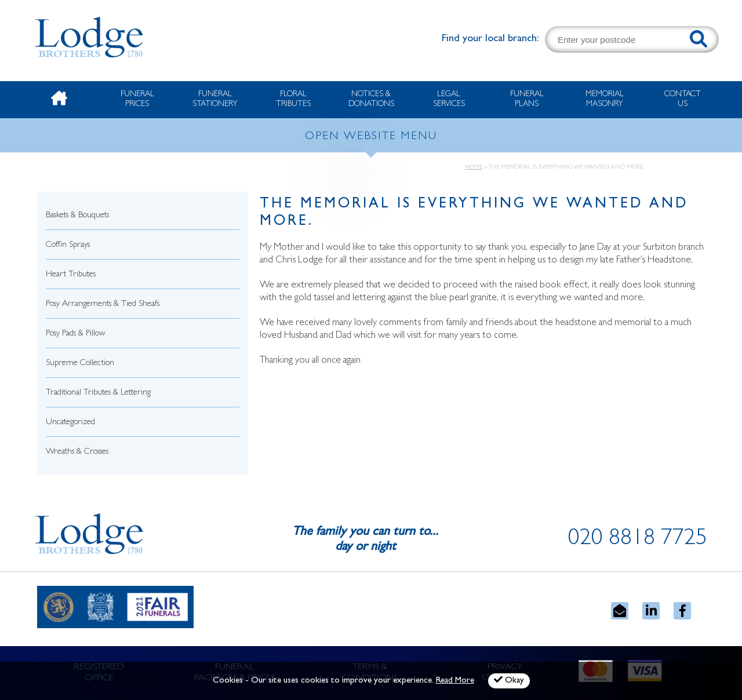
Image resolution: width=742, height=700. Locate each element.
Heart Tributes (71, 275)
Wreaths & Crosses (77, 452)
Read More (455, 681)
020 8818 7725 (638, 540)
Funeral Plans (527, 99)
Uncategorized (70, 423)
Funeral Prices (137, 99)
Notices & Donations (371, 99)
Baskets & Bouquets (77, 216)
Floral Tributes (293, 99)
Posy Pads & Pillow (76, 334)
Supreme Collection (80, 364)
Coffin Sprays (68, 245)
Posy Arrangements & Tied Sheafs (103, 305)
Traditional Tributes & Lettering (98, 393)
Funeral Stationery (215, 99)
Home (474, 167)
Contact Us (683, 99)
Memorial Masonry (605, 99)
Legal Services (449, 99)
